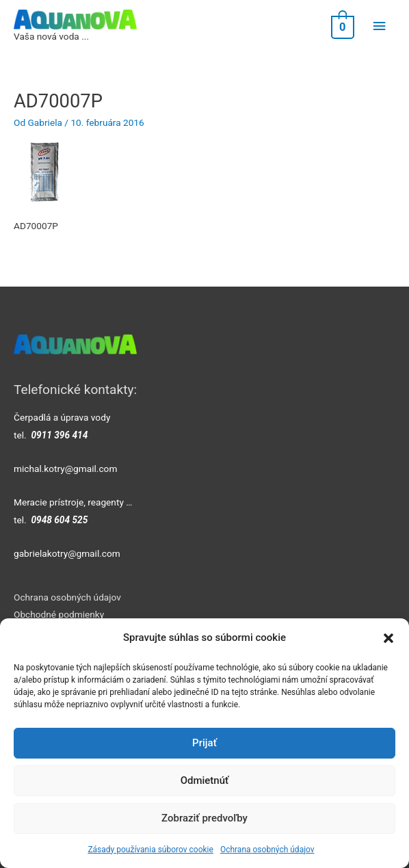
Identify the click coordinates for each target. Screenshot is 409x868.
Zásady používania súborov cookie (150, 850)
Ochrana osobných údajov (267, 850)
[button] (388, 638)
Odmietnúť (205, 780)
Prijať (204, 743)
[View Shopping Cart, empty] (341, 26)
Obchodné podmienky (59, 614)
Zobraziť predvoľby (204, 818)
